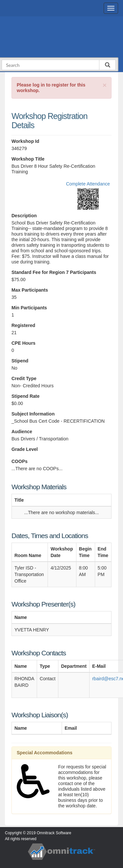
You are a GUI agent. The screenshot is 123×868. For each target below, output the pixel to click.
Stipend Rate (26, 396)
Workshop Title (28, 159)
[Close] (105, 85)
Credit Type (24, 378)
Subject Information (33, 414)
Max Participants (30, 290)
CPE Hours (23, 343)
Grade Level (25, 449)
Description (24, 216)
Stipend (20, 361)
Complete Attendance (88, 184)
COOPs (20, 461)
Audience (22, 432)
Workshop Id (25, 141)
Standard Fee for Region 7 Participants (54, 272)
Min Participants (29, 308)
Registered (23, 325)
